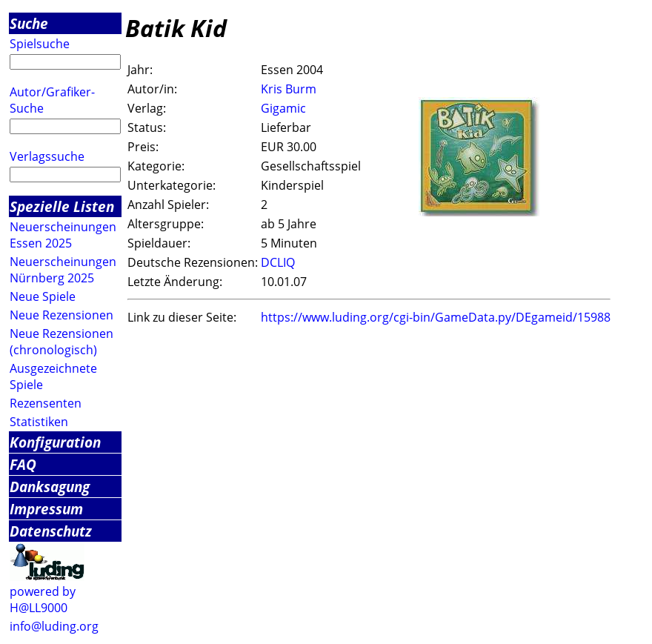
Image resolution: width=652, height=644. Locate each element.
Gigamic (283, 108)
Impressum (46, 509)
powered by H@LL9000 (43, 600)
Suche (29, 23)
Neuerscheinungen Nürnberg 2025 (63, 270)
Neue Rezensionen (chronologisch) (61, 342)
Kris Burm (289, 89)
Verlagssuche (47, 156)
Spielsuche (40, 44)
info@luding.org (54, 626)
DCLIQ (278, 262)
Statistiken (39, 422)
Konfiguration (55, 442)
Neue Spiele (43, 296)
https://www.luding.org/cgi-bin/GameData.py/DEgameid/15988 (436, 317)
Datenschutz (51, 531)
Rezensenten (46, 403)
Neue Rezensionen (61, 315)
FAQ (23, 464)
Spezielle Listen (62, 206)
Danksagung (50, 487)
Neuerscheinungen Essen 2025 (63, 235)
